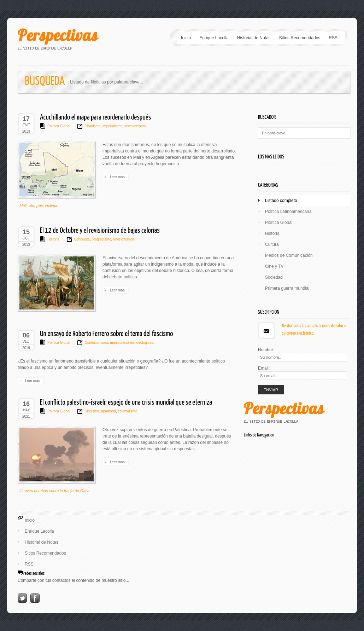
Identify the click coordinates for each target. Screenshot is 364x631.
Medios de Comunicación (289, 255)
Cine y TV (274, 266)
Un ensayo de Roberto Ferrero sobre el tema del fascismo (107, 334)
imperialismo (112, 126)
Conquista (82, 239)
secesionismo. (135, 126)
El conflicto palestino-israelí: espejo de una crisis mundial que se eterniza (126, 403)
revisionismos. (124, 239)
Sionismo (92, 411)
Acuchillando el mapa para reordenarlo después (95, 117)
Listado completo (281, 201)
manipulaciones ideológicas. (131, 343)
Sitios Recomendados (300, 38)
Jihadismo (92, 126)
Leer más (117, 177)
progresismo (101, 239)
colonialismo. (128, 411)
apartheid (108, 411)
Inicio (186, 38)
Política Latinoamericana (288, 212)
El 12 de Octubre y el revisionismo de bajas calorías (100, 231)
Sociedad (274, 277)
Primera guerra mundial (287, 288)
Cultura (272, 244)
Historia (53, 239)
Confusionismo (96, 343)
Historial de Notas (254, 38)
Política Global (59, 126)
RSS (333, 38)
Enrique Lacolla (214, 38)
